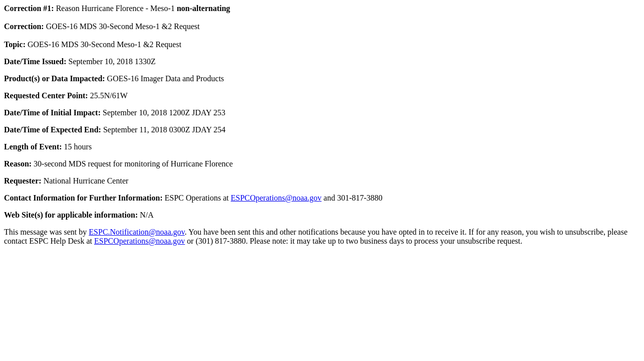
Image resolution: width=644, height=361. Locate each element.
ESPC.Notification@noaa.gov (136, 232)
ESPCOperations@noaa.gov (276, 198)
